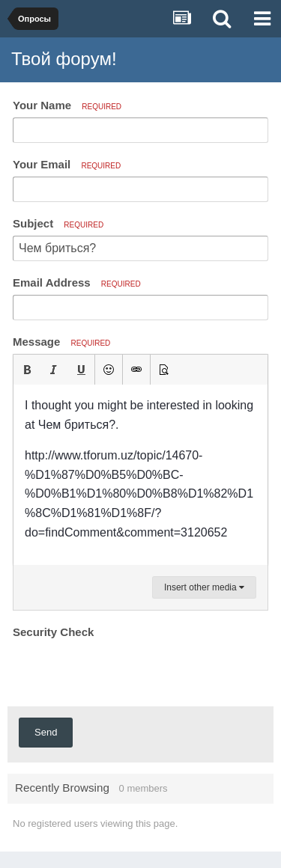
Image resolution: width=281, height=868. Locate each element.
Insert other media (204, 587)
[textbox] (140, 475)
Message (61, 342)
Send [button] (46, 732)
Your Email (67, 164)
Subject (58, 223)
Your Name (67, 105)
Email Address (77, 282)
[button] (27, 370)
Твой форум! (64, 59)
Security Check (53, 632)
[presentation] (127, 672)
